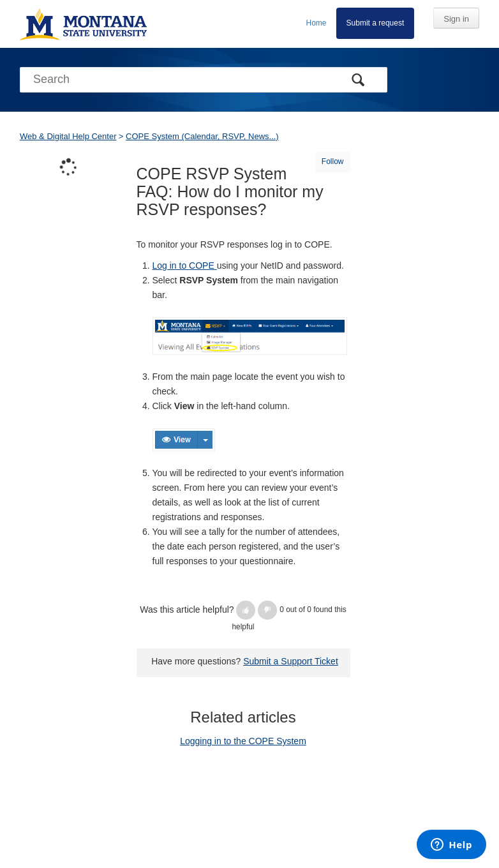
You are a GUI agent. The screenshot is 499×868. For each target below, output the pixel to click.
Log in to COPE (185, 266)
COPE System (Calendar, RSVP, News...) (202, 136)
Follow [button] (333, 161)
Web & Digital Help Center (68, 136)
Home (317, 23)
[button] (246, 610)
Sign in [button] (456, 19)
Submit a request (376, 23)
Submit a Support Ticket (291, 661)
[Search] (204, 80)
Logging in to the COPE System (243, 741)
